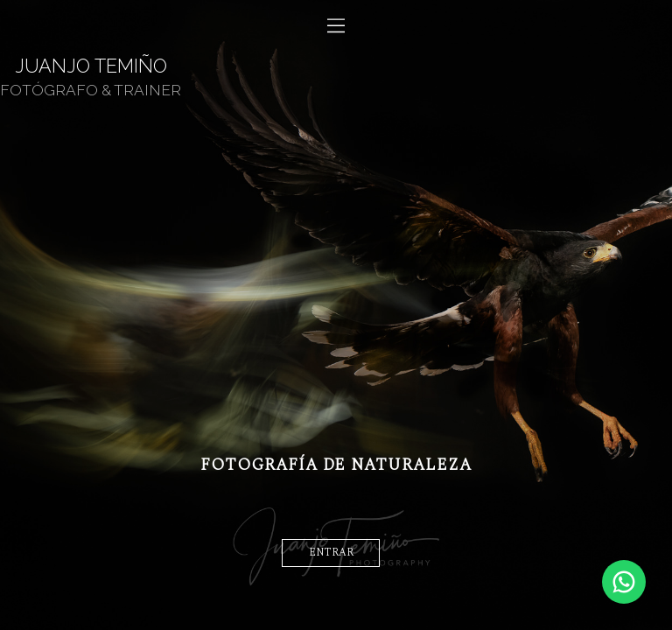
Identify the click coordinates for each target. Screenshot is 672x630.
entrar (331, 553)
